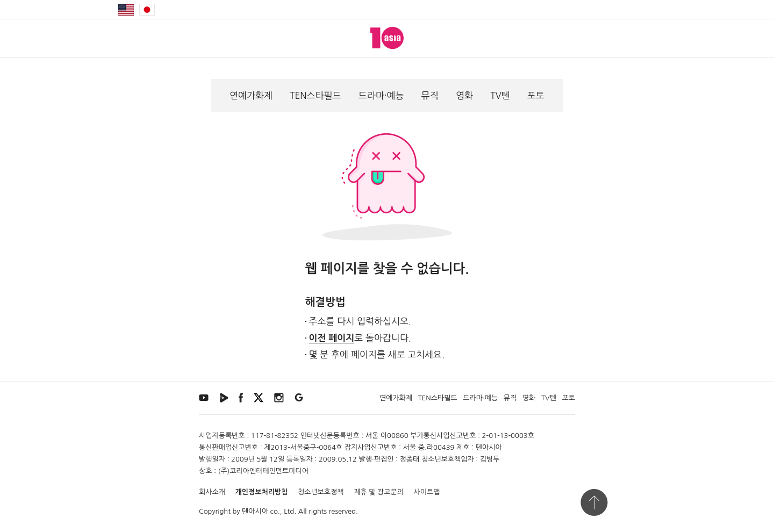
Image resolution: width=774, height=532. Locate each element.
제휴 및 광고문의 (379, 492)
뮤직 (430, 95)
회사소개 (212, 492)
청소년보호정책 (321, 492)
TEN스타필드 (315, 95)
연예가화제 (251, 95)
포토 (536, 95)
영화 (464, 95)
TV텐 (500, 95)
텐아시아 (255, 511)
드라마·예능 (381, 95)
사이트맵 (427, 492)
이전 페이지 (332, 338)
